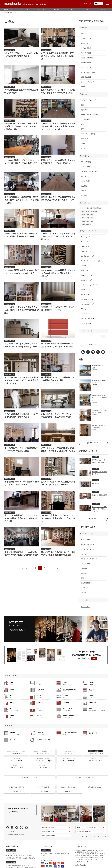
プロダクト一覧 (24, 9)
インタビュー (72, 9)
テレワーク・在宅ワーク (89, 561)
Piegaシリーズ (86, 296)
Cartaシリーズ (86, 248)
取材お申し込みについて (69, 790)
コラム (104, 839)
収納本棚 (84, 571)
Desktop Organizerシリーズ (90, 262)
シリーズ (88, 9)
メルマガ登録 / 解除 (43, 790)
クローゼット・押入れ (88, 134)
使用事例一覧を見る (93, 445)
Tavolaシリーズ (86, 325)
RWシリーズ (85, 311)
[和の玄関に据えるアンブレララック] (85, 432)
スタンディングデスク (88, 552)
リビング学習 (85, 182)
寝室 (82, 125)
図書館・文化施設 (87, 58)
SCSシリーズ (85, 315)
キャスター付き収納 (88, 547)
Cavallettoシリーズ (87, 258)
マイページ (88, 4)
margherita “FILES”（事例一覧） (17, 837)
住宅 (82, 34)
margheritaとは (8, 9)
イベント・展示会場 (88, 82)
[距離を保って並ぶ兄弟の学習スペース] (85, 417)
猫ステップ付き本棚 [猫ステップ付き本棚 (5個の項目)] (88, 219)
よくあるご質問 (43, 794)
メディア (84, 87)
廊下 (82, 130)
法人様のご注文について (30, 780)
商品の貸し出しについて (95, 790)
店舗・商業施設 (86, 63)
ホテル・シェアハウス (88, 72)
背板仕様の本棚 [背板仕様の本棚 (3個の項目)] (86, 226)
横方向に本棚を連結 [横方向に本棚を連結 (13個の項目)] (88, 216)
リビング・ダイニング (88, 101)
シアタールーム (86, 120)
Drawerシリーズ (86, 267)
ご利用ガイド (104, 9)
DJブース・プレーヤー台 (89, 172)
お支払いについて (47, 849)
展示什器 (84, 196)
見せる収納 (85, 590)
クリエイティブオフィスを (82, 780)
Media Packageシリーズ (89, 286)
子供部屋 (84, 110)
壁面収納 (84, 187)
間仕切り (84, 192)
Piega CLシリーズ (87, 301)
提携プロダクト (10, 728)
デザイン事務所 (86, 48)
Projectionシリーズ (87, 306)
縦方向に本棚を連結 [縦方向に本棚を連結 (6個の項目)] (88, 222)
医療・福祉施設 (86, 77)
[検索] (104, 338)
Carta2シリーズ (86, 253)
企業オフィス (85, 44)
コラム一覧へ (85, 609)
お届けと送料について (13, 849)
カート (98, 4)
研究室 (83, 149)
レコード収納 (85, 168)
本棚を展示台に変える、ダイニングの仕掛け (99, 400)
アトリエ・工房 (86, 68)
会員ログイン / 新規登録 (17, 790)
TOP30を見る (93, 521)
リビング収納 (85, 566)
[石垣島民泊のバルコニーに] (85, 372)
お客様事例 (56, 9)
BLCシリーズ (85, 243)
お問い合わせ (69, 794)
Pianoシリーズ (86, 291)
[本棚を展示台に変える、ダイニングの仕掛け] (85, 402)
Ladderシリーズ (86, 282)
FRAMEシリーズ (87, 277)
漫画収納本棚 (85, 585)
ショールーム (40, 9)
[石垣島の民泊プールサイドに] (85, 387)
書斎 (82, 105)
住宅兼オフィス (86, 39)
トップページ (11, 834)
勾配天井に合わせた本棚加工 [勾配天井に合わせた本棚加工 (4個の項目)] (90, 213)
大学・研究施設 (86, 53)
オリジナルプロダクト (12, 678)
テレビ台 (84, 177)
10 (58, 568)
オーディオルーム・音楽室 (90, 115)
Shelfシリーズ (86, 238)
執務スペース (85, 139)
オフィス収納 (85, 542)
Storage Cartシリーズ (88, 320)
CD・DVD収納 (86, 163)
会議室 (83, 144)
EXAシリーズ (85, 272)
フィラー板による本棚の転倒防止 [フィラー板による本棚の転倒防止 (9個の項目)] (92, 209)
